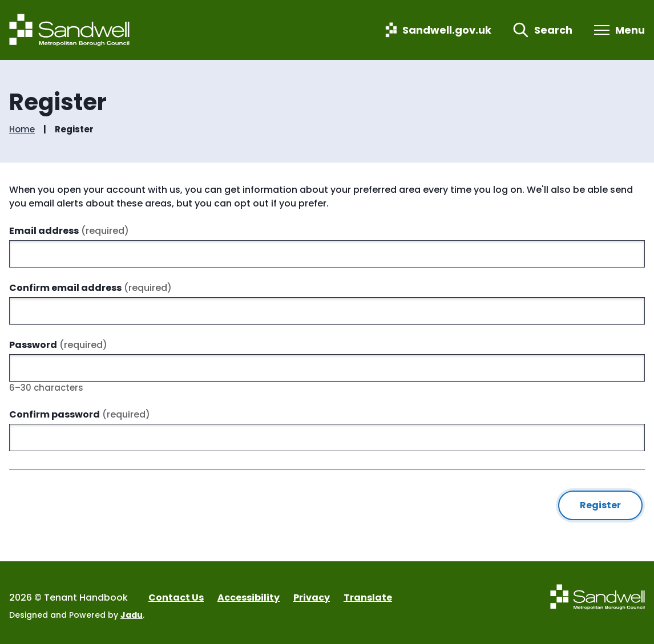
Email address (69, 231)
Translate (368, 598)
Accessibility (249, 598)
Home (22, 129)
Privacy (312, 598)
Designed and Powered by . (77, 615)
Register (600, 505)
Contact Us (176, 598)
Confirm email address (90, 288)
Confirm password (80, 414)
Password (58, 345)
